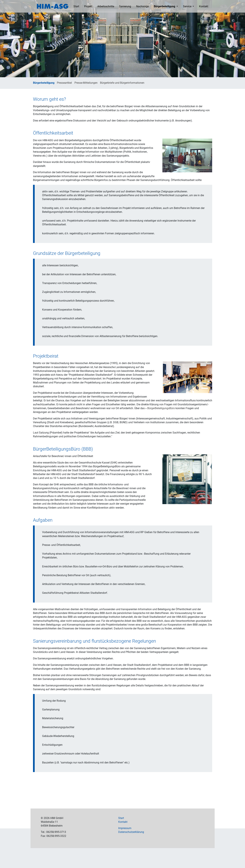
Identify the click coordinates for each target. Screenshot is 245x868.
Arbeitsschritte (106, 6)
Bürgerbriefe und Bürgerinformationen (122, 83)
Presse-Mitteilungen (86, 83)
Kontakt (204, 6)
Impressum (125, 828)
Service (188, 6)
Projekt (88, 6)
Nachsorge (142, 6)
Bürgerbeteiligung (165, 6)
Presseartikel (64, 83)
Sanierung (125, 6)
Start (76, 6)
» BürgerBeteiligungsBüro (160, 408)
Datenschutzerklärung (131, 832)
